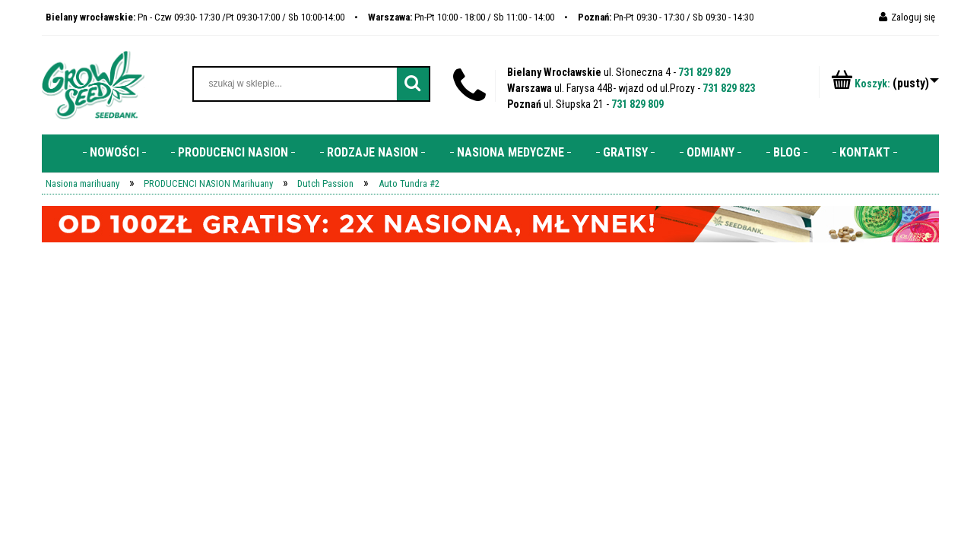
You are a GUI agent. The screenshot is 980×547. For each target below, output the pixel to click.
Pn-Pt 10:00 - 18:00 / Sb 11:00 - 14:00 (461, 17)
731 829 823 (729, 88)
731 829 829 (704, 72)
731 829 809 (637, 104)
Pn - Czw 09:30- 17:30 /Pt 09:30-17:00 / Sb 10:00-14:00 (195, 17)
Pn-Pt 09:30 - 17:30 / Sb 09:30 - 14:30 (666, 17)
